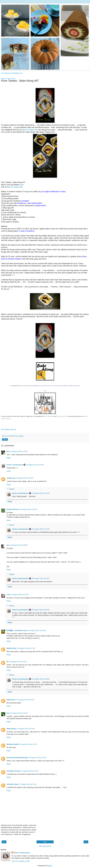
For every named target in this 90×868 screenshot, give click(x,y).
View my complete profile (21, 861)
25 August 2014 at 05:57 (19, 545)
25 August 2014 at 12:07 (41, 578)
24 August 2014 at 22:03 (19, 451)
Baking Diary (11, 729)
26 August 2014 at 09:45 (41, 610)
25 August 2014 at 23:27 (19, 713)
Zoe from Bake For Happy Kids (73, 386)
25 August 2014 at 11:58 (26, 648)
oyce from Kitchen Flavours (46, 386)
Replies (12, 489)
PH (8, 662)
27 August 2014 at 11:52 (30, 771)
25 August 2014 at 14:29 (25, 700)
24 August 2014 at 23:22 (25, 478)
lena (8, 713)
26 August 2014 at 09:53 (41, 679)
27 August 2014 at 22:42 (28, 784)
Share (5, 440)
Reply (9, 458)
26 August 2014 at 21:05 (28, 744)
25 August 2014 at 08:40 (37, 630)
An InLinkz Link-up (8, 429)
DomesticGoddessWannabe (17, 758)
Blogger (49, 866)
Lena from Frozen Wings (58, 386)
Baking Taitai (12, 648)
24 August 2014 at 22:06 (35, 465)
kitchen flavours (13, 509)
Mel (8, 451)
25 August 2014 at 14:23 (18, 662)
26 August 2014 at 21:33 (37, 758)
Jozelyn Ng (11, 478)
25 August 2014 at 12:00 (41, 493)
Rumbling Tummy (13, 771)
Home (45, 842)
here (22, 185)
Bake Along (25, 386)
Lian (8, 595)
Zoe (8, 545)
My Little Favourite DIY (62, 416)
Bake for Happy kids (30, 130)
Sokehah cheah (13, 784)
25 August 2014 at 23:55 (26, 729)
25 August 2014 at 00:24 (28, 509)
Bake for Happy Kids (48, 416)
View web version (45, 846)
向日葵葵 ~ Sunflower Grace (17, 630)
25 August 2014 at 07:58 (19, 595)
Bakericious (11, 700)
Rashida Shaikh (13, 744)
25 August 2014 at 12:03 (41, 529)
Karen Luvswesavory (15, 465)
